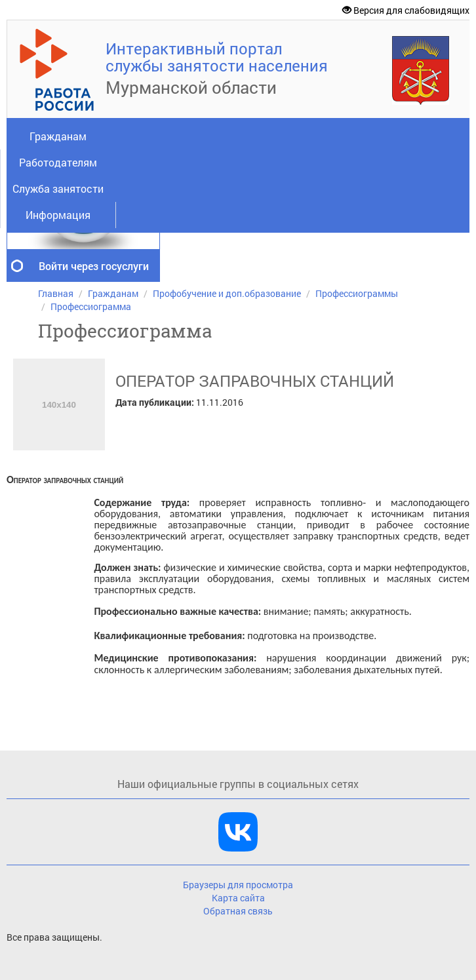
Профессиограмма (91, 306)
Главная (56, 293)
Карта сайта (238, 898)
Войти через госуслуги (94, 266)
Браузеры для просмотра (238, 885)
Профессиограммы (357, 293)
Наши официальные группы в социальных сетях (238, 784)
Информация (58, 215)
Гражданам (58, 136)
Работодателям (58, 162)
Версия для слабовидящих (406, 10)
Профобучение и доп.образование (227, 293)
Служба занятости (58, 188)
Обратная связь (238, 911)
